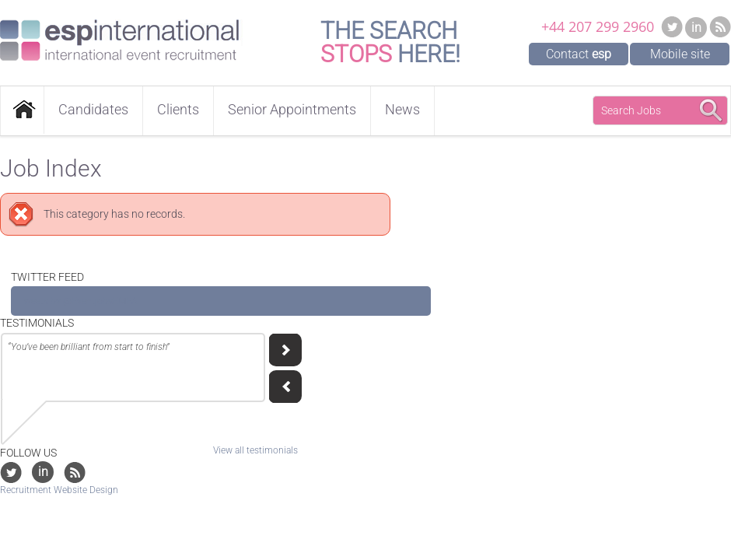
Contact (579, 54)
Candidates (93, 109)
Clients (178, 109)
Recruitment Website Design (59, 490)
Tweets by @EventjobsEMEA (78, 301)
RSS (720, 26)
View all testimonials (255, 450)
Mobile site (680, 54)
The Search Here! (390, 43)
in (696, 28)
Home (22, 110)
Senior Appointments (292, 109)
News (402, 109)
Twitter (672, 26)
